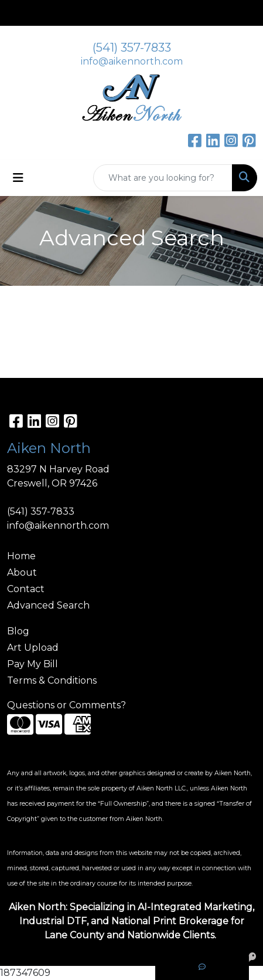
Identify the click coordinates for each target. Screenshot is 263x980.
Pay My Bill (33, 664)
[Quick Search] (163, 178)
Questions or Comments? (66, 705)
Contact (26, 589)
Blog (18, 631)
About (22, 572)
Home (21, 556)
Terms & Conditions (52, 680)
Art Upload (33, 648)
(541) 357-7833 (132, 48)
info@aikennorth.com (132, 61)
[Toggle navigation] (18, 178)
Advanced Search (48, 605)
